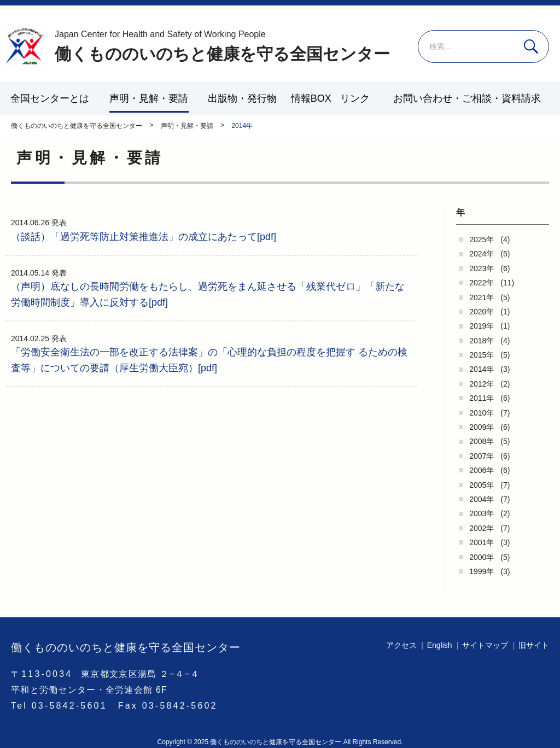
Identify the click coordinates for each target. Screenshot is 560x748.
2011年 (482, 398)
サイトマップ (485, 645)
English (440, 645)
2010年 (482, 413)
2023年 (482, 268)
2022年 (482, 283)
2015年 (482, 355)
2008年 (482, 441)
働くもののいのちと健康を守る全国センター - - (25, 46)
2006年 (482, 470)
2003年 (482, 513)
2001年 (482, 542)
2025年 (482, 239)
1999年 (482, 571)
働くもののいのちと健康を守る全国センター (222, 46)
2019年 (482, 326)
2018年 (482, 341)
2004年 (482, 499)
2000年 (482, 557)
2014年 (482, 369)
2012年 (482, 384)
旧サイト (534, 645)
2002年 (482, 528)
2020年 (482, 312)
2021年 (482, 297)
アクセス (401, 645)
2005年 (482, 485)
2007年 (482, 456)
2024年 (482, 254)
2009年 (482, 427)
